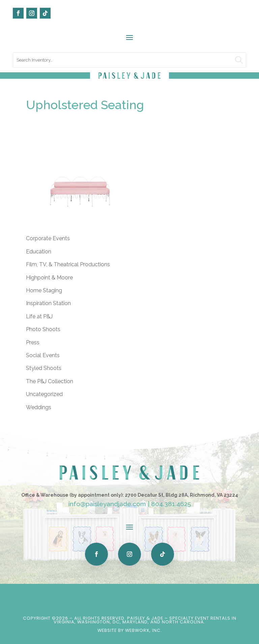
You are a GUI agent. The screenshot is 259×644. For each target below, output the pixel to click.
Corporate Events (48, 238)
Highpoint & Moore (49, 278)
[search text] (129, 60)
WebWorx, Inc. (143, 630)
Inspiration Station (48, 303)
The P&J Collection (50, 381)
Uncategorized (44, 394)
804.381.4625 (171, 504)
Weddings (39, 407)
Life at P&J (39, 316)
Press (33, 342)
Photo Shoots (43, 329)
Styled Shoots (44, 368)
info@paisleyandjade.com (107, 504)
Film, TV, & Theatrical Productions (68, 264)
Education (39, 252)
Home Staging (44, 290)
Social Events (43, 355)
